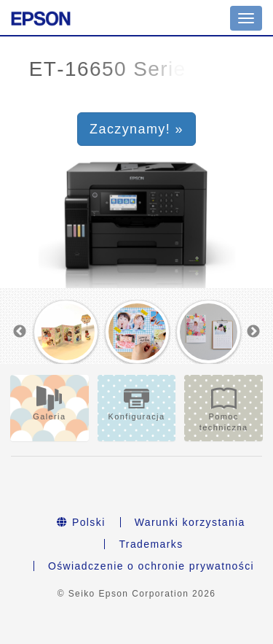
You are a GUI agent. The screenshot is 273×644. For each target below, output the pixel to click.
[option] (66, 332)
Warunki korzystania (190, 522)
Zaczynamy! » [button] (136, 129)
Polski (81, 522)
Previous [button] (20, 332)
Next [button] (253, 332)
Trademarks (151, 544)
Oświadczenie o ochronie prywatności (151, 566)
